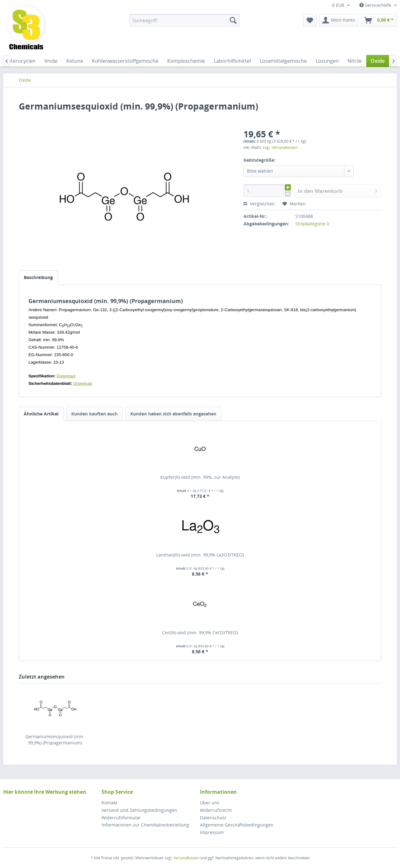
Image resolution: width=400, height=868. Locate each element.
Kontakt (110, 803)
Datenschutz (213, 818)
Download (66, 376)
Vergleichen (259, 204)
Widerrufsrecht (216, 810)
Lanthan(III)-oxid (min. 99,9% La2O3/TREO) (200, 555)
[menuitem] (185, 20)
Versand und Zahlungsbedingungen (139, 810)
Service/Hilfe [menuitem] (376, 5)
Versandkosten (186, 858)
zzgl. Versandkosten (280, 147)
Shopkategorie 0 (312, 224)
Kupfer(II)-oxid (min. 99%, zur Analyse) (200, 477)
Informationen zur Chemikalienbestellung (145, 825)
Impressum (212, 832)
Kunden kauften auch (94, 414)
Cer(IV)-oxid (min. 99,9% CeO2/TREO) (200, 633)
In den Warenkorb (337, 190)
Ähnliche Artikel (41, 414)
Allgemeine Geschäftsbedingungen (237, 825)
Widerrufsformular (121, 818)
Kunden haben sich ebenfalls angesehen (173, 414)
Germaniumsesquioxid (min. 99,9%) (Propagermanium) (55, 740)
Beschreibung (38, 277)
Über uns (210, 803)
